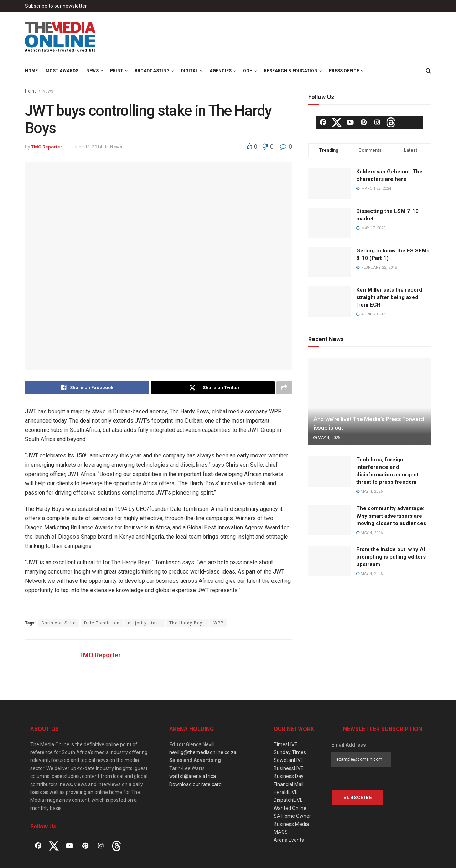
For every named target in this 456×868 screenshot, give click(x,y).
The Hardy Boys (187, 623)
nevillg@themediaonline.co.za (203, 752)
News (92, 71)
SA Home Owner (292, 816)
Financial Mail (289, 784)
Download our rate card (195, 784)
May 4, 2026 (327, 438)
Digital (190, 71)
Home (31, 71)
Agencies (221, 71)
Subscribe (358, 798)
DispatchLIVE (288, 800)
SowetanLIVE (289, 760)
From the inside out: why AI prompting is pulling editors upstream (391, 557)
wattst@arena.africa (193, 776)
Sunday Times (290, 752)
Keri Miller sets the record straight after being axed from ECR (389, 297)
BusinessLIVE (289, 768)
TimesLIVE (286, 744)
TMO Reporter (47, 147)
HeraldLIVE (286, 792)
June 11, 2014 (88, 147)
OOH (248, 71)
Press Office (344, 71)
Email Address (349, 745)
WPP (218, 623)
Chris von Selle (59, 623)
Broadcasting (152, 71)
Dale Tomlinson (102, 623)
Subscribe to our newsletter (56, 6)
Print (117, 71)
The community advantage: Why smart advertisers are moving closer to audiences (391, 516)
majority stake (144, 623)
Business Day (289, 776)
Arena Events (289, 840)
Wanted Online (290, 808)
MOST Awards (62, 71)
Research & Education (291, 71)
